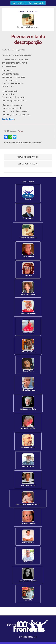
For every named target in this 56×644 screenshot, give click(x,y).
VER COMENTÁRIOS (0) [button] (28, 164)
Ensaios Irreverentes (28, 308)
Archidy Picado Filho (28, 422)
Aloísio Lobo (28, 556)
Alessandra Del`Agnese (28, 575)
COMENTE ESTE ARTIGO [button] (28, 157)
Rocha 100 (28, 594)
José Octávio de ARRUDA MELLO (28, 498)
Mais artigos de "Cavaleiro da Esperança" (23, 143)
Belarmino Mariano (28, 441)
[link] (8, 119)
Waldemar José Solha (28, 403)
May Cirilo (28, 269)
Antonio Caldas (28, 460)
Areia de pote (28, 212)
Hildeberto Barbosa (28, 346)
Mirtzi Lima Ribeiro (28, 288)
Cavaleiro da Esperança (28, 231)
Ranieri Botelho (28, 537)
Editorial (28, 193)
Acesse (20, 131)
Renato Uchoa (28, 365)
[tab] (28, 157)
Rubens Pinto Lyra (28, 384)
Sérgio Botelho (28, 250)
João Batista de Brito (28, 517)
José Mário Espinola (28, 479)
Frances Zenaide (28, 327)
